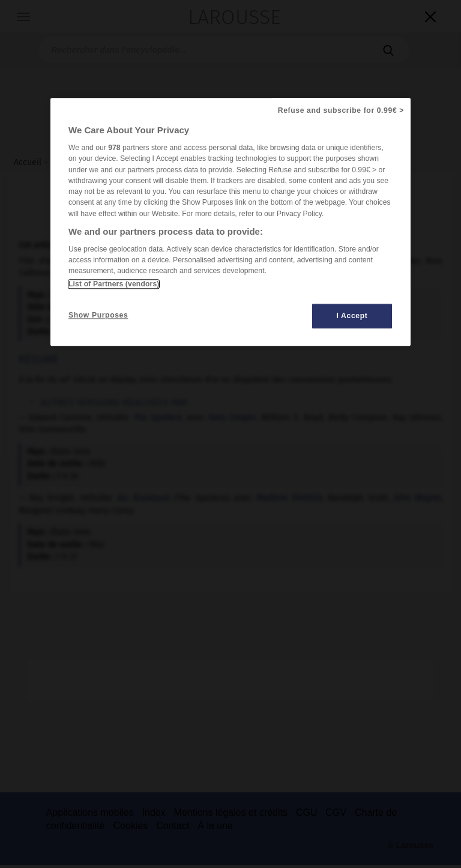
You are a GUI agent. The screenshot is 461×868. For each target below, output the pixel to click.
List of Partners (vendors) (114, 284)
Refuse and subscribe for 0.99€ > (341, 110)
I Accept (352, 316)
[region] (230, 222)
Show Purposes (98, 315)
